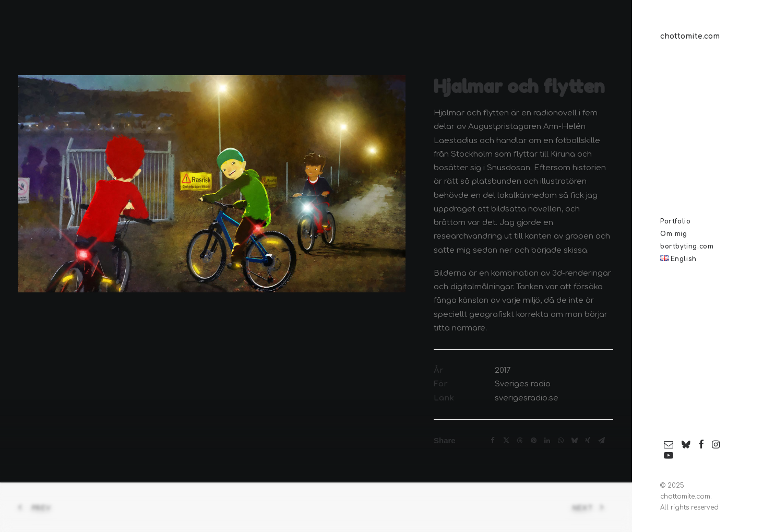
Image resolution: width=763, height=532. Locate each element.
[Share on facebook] (493, 441)
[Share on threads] (520, 441)
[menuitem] (669, 445)
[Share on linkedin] (547, 441)
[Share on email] (601, 441)
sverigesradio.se (527, 398)
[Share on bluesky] (574, 441)
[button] (669, 445)
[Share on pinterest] (533, 441)
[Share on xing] (588, 441)
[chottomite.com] (698, 37)
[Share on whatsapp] (561, 441)
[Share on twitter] (506, 441)
